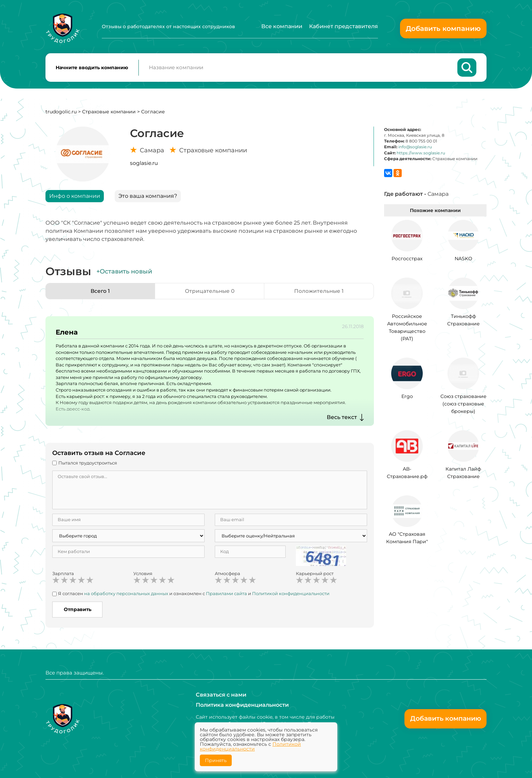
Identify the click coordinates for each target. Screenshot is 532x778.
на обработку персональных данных (126, 595)
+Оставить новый (124, 273)
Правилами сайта (226, 595)
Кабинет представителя (344, 26)
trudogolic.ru (61, 113)
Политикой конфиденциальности (291, 595)
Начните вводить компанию (92, 68)
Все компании (282, 26)
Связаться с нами (221, 695)
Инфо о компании (75, 197)
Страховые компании (109, 113)
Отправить (78, 611)
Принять (216, 760)
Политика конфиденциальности (242, 705)
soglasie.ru (144, 164)
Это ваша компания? (148, 197)
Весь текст (342, 419)
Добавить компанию (443, 29)
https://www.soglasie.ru (421, 154)
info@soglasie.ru (415, 148)
